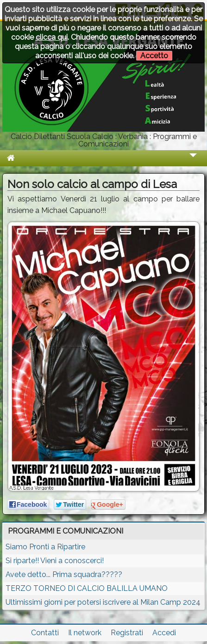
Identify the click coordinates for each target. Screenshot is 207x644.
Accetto (154, 56)
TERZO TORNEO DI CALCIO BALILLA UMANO (87, 588)
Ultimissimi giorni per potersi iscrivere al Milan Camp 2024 (103, 602)
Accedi (164, 633)
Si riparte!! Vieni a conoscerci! (55, 561)
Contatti (45, 633)
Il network (85, 633)
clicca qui (52, 37)
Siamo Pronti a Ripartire (45, 547)
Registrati (127, 633)
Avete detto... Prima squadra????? (64, 574)
